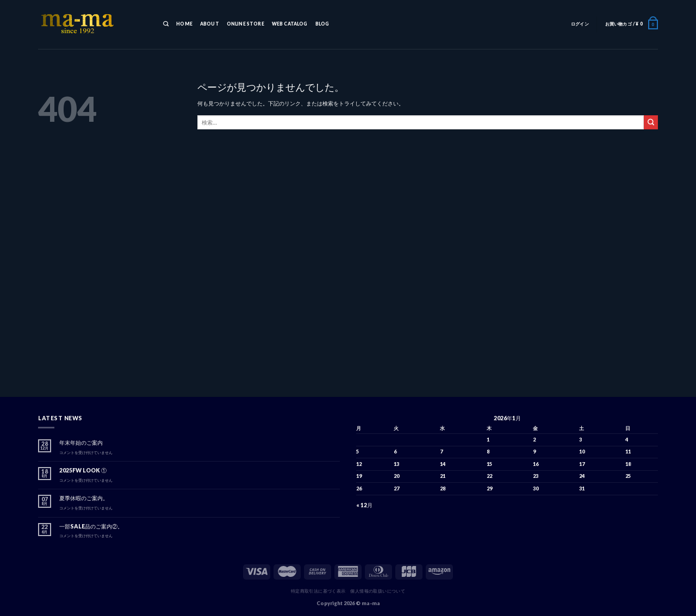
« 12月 (364, 505)
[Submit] (651, 122)
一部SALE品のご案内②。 (91, 526)
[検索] (166, 24)
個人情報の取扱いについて (378, 591)
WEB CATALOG (290, 24)
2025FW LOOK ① (83, 470)
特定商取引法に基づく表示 (318, 591)
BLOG (322, 24)
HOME (184, 24)
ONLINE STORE (246, 24)
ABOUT (210, 24)
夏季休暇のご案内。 (84, 498)
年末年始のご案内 (81, 443)
